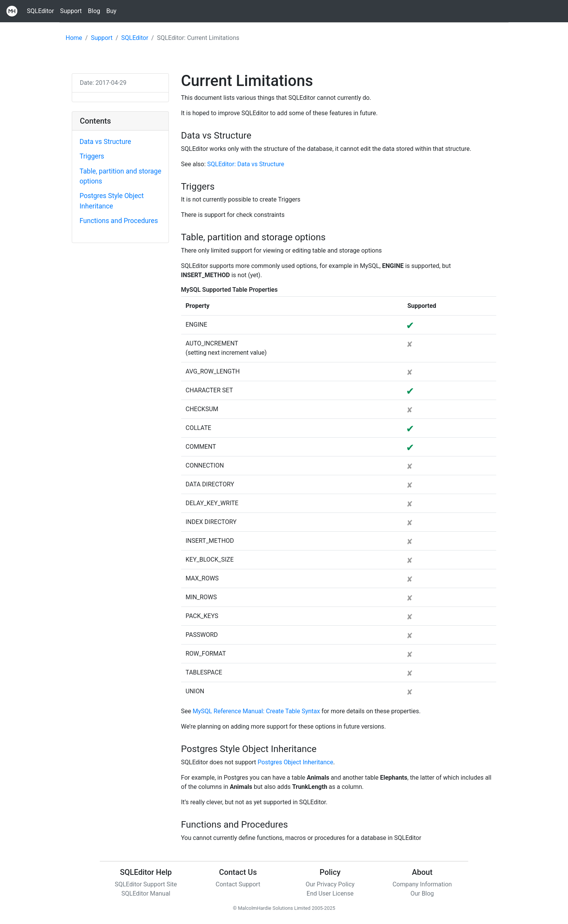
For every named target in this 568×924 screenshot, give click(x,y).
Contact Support (238, 884)
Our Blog (422, 893)
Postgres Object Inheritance (295, 762)
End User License (330, 893)
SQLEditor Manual (146, 893)
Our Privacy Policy (330, 884)
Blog (94, 11)
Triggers (92, 156)
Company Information (422, 884)
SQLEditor (40, 11)
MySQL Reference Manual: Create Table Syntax (256, 711)
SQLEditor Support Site (146, 884)
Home (74, 38)
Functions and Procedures (119, 221)
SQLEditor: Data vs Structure (246, 164)
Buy (111, 11)
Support (71, 11)
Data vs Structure (105, 142)
